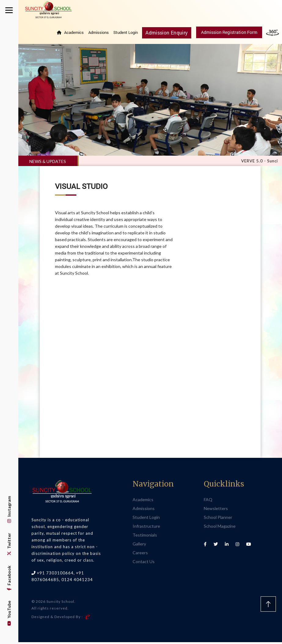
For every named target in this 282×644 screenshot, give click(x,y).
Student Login (129, 34)
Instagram (9, 509)
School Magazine (220, 528)
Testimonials (145, 537)
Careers (140, 554)
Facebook (9, 578)
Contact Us (144, 563)
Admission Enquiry (169, 34)
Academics (77, 34)
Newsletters (216, 510)
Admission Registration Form (229, 34)
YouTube (9, 613)
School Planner (218, 519)
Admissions (102, 34)
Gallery (139, 546)
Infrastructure (146, 528)
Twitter (9, 544)
